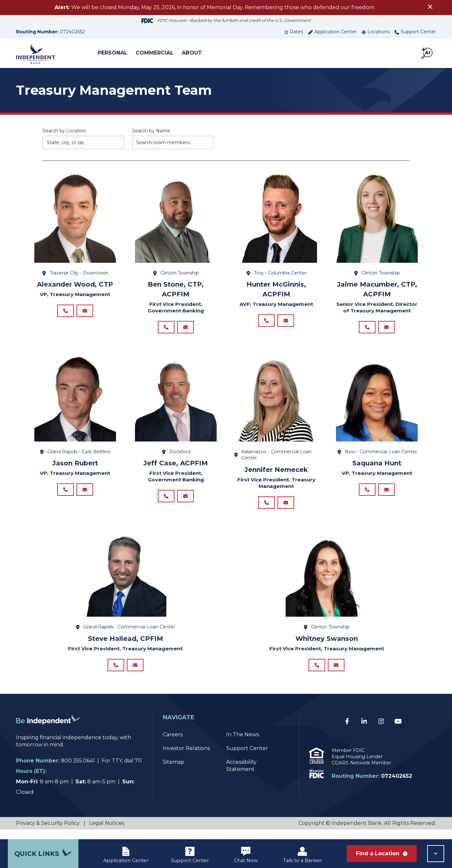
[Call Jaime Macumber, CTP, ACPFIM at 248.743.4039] (367, 329)
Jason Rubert (75, 466)
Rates (294, 32)
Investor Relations (186, 758)
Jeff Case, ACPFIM (176, 466)
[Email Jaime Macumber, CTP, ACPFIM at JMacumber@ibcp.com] (386, 329)
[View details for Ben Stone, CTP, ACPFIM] (176, 221)
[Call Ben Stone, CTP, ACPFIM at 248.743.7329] (166, 329)
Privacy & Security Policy (48, 833)
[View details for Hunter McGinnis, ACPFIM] (276, 221)
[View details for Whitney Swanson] (327, 582)
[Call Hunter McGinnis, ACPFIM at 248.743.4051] (267, 322)
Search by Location (64, 131)
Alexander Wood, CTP (75, 284)
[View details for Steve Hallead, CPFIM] (126, 582)
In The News (243, 744)
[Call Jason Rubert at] (66, 494)
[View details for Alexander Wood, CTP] (75, 221)
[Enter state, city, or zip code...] (83, 142)
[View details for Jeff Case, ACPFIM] (176, 403)
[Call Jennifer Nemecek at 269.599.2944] (267, 508)
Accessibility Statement (241, 775)
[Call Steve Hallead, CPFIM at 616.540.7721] (116, 673)
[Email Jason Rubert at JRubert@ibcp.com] (85, 494)
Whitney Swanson (327, 645)
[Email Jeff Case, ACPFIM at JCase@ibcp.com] (185, 501)
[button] (427, 53)
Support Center (415, 32)
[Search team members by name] (173, 142)
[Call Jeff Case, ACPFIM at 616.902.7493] (166, 501)
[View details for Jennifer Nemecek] (276, 403)
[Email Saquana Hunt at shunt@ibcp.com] (386, 494)
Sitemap (174, 772)
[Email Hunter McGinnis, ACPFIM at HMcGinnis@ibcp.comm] (286, 322)
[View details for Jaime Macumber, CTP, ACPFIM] (377, 221)
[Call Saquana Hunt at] (367, 494)
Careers (173, 744)
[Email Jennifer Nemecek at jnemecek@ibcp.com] (286, 508)
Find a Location (382, 853)
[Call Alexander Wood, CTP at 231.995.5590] (66, 312)
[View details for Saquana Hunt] (377, 403)
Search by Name (151, 131)
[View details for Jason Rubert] (75, 403)
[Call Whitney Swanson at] (317, 673)
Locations (376, 32)
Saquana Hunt (377, 466)
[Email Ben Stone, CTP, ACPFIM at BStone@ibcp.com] (185, 329)
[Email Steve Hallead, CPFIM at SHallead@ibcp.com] (135, 673)
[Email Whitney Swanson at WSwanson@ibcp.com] (336, 673)
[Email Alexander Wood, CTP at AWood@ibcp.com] (85, 312)
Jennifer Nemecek (276, 473)
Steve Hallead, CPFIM (126, 645)
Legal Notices (107, 833)
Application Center (332, 32)
